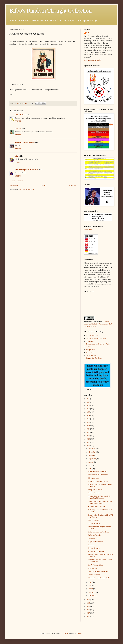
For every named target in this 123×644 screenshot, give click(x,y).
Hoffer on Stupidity (95, 535)
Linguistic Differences (96, 542)
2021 (88, 416)
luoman (65, 633)
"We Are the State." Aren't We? (98, 578)
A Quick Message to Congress (98, 481)
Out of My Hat (91, 355)
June (90, 469)
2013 (88, 442)
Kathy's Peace (91, 350)
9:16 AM (18, 149)
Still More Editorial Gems (97, 507)
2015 (88, 436)
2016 (88, 432)
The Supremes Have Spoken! (98, 472)
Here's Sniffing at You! (96, 565)
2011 (88, 600)
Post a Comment (18, 181)
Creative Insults (93, 538)
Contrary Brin (91, 341)
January (91, 596)
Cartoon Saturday (94, 493)
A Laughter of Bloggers (96, 551)
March (91, 589)
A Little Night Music (93, 336)
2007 (88, 613)
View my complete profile (93, 60)
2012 (88, 446)
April (90, 585)
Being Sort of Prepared (96, 490)
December (92, 449)
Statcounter (88, 230)
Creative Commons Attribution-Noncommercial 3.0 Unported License (98, 324)
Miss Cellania (91, 352)
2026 (88, 399)
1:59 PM (18, 162)
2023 (88, 409)
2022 (88, 412)
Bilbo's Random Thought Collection (51, 11)
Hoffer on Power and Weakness (99, 532)
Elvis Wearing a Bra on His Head (26, 170)
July (90, 465)
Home (44, 186)
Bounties (91, 545)
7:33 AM (18, 121)
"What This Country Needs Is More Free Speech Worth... (100, 502)
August (91, 462)
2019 (88, 422)
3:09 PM (18, 176)
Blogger (79, 633)
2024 (88, 406)
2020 (88, 419)
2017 (88, 429)
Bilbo (88, 33)
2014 (88, 439)
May (90, 582)
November (92, 452)
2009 (88, 606)
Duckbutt (18, 129)
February (92, 592)
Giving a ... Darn (94, 478)
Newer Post (14, 186)
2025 (88, 402)
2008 (88, 610)
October (91, 455)
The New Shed (93, 568)
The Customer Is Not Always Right (98, 344)
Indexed (89, 347)
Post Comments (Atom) (26, 190)
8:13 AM (18, 135)
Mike (17, 156)
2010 (88, 603)
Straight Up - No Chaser (94, 358)
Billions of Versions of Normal (96, 338)
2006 (88, 616)
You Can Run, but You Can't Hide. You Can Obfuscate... (100, 497)
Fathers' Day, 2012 (94, 520)
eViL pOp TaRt (20, 115)
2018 (88, 426)
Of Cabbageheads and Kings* (98, 571)
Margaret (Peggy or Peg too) (25, 142)
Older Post (73, 186)
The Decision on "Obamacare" (98, 475)
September (92, 459)
